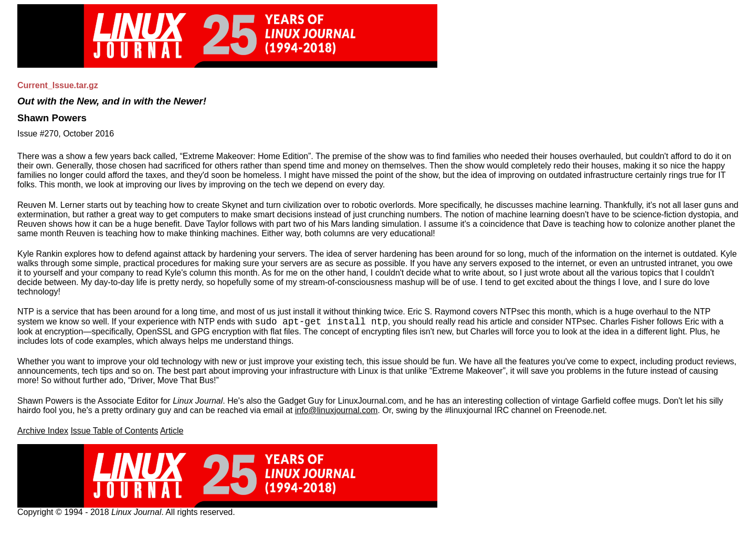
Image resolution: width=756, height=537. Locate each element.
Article (172, 431)
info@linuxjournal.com (337, 410)
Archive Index (43, 431)
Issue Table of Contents (114, 431)
